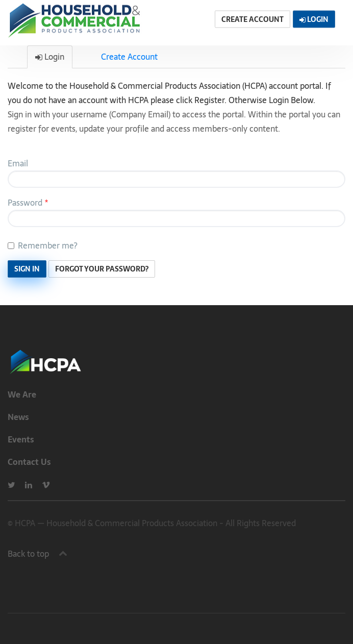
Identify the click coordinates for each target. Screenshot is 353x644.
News (18, 417)
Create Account (129, 57)
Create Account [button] (253, 19)
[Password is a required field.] (176, 218)
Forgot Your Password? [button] (102, 269)
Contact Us (29, 462)
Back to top (28, 554)
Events (21, 439)
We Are (22, 394)
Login (50, 57)
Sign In (27, 269)
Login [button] (314, 19)
